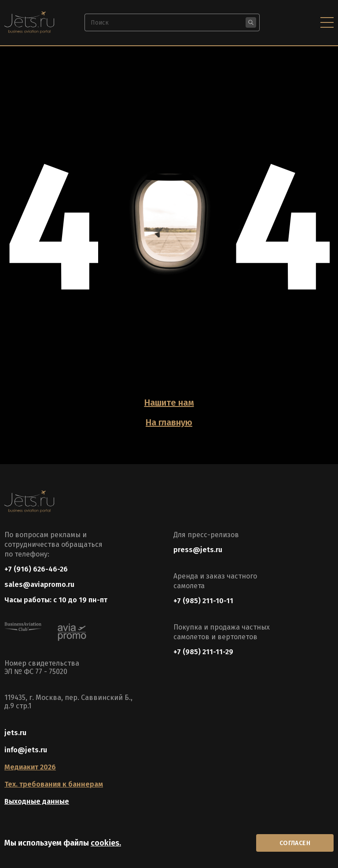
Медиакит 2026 (30, 767)
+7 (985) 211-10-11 (203, 601)
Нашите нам (169, 403)
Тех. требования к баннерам (54, 784)
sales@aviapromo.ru (39, 584)
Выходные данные (37, 801)
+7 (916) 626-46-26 (36, 569)
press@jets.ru (198, 550)
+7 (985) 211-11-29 (203, 652)
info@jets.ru (26, 750)
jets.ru (15, 733)
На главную (169, 422)
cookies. (106, 843)
